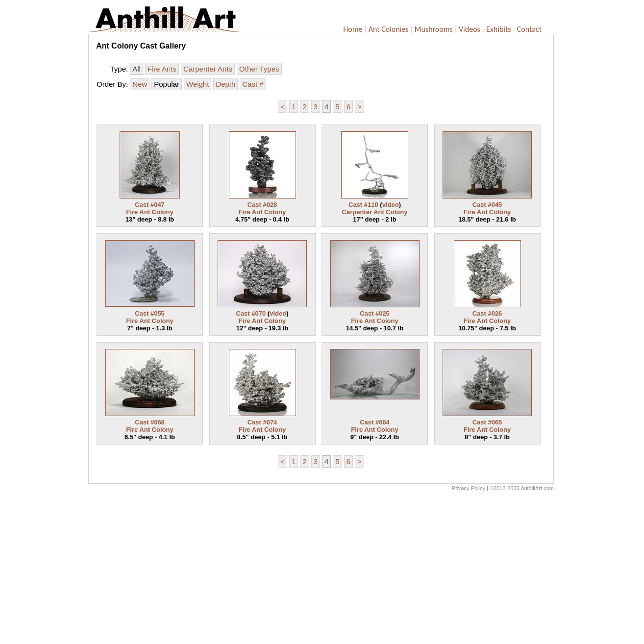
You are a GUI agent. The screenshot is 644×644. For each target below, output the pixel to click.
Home (353, 29)
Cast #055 (150, 313)
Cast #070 (251, 313)
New (140, 84)
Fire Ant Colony (149, 212)
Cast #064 (375, 422)
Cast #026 (487, 313)
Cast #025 (375, 313)
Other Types (259, 69)
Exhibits (499, 29)
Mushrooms (434, 29)
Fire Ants (162, 69)
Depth (225, 84)
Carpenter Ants (208, 69)
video (391, 205)
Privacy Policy (469, 488)
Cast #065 (487, 422)
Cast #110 (363, 205)
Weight (198, 84)
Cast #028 (262, 205)
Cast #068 (150, 422)
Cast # (253, 84)
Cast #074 (262, 422)
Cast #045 (487, 205)
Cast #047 (150, 205)
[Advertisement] (321, 570)
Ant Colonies (389, 29)
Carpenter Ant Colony (375, 212)
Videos (470, 29)
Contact (529, 29)
